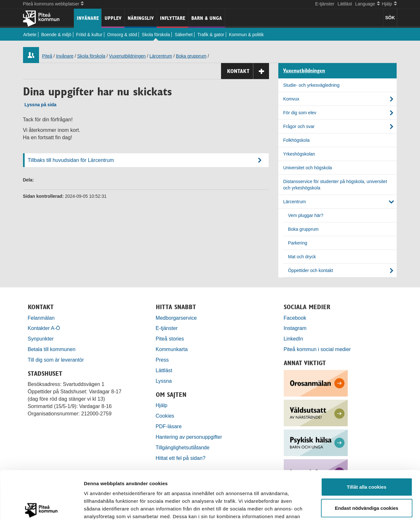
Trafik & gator (211, 35)
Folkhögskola (296, 140)
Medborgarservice (176, 318)
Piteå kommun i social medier (317, 349)
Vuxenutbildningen (127, 56)
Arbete (30, 35)
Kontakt (248, 71)
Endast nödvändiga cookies (367, 459)
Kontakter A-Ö (44, 328)
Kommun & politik (246, 35)
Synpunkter (41, 339)
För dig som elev (300, 113)
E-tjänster (325, 4)
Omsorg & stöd (122, 35)
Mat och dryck (302, 257)
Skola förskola (156, 35)
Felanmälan (41, 318)
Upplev (113, 18)
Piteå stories (170, 339)
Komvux (291, 99)
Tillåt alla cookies (367, 438)
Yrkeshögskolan (299, 154)
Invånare (88, 18)
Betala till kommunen (52, 349)
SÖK (390, 18)
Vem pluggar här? (306, 215)
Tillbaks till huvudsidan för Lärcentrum (71, 160)
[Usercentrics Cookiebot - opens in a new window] (41, 509)
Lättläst (345, 4)
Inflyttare (173, 18)
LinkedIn (293, 339)
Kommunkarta (172, 349)
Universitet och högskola (308, 168)
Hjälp (162, 405)
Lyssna (164, 381)
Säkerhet (184, 35)
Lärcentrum (161, 56)
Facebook (295, 318)
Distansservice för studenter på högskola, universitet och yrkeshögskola (335, 185)
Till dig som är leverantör (57, 360)
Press (162, 360)
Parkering (297, 243)
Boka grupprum (191, 56)
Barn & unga (207, 18)
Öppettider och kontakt (310, 270)
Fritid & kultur (89, 35)
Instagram (295, 328)
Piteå (47, 56)
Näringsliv (141, 18)
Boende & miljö (56, 35)
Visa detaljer (348, 508)
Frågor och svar (299, 126)
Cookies (165, 416)
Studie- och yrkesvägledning (311, 85)
